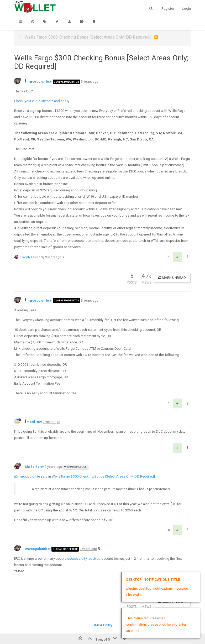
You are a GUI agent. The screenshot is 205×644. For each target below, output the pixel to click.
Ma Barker (33, 467)
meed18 (33, 422)
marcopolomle (38, 82)
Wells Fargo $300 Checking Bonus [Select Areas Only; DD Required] (103, 476)
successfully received (84, 559)
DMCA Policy (102, 625)
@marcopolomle (75, 467)
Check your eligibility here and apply (42, 101)
